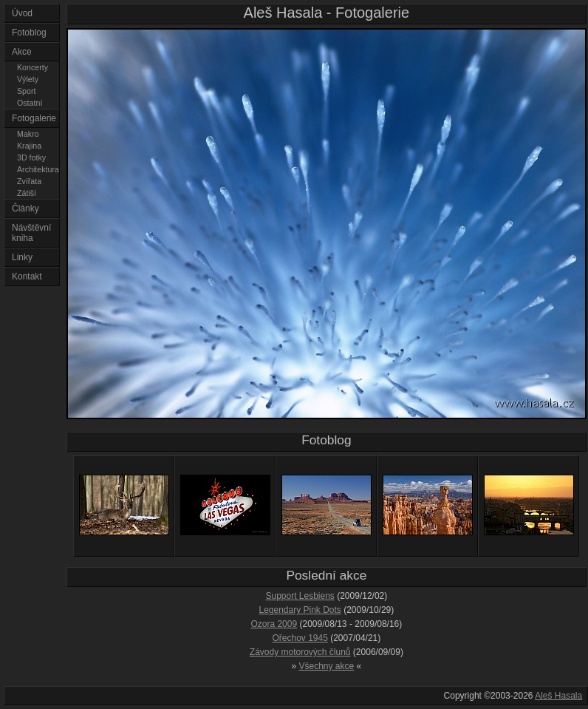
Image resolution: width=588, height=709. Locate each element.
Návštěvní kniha (31, 233)
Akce (22, 52)
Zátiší (27, 193)
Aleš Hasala (558, 696)
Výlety (28, 79)
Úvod (22, 13)
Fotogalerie (34, 118)
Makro (28, 134)
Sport (26, 91)
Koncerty (33, 67)
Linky (22, 257)
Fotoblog (29, 33)
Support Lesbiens (300, 596)
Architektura (38, 169)
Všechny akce (327, 666)
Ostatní (30, 103)
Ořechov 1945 (300, 638)
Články (25, 208)
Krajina (29, 146)
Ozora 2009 (274, 624)
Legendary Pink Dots (300, 610)
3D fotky (31, 157)
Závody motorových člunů (300, 652)
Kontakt (27, 277)
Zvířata (29, 181)
